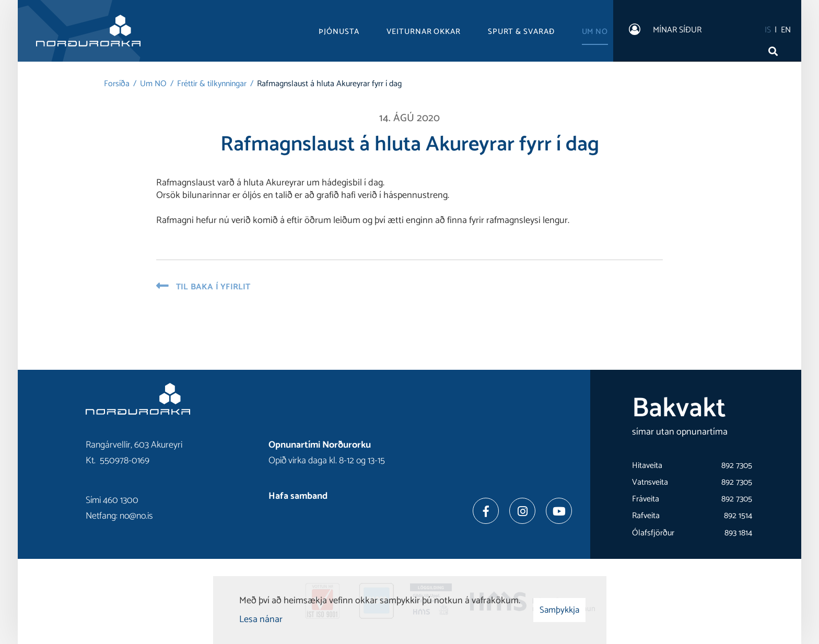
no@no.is (136, 516)
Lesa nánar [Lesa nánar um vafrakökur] (261, 619)
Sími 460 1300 (112, 500)
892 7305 (737, 466)
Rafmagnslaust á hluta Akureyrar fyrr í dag (329, 84)
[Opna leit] (775, 49)
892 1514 (738, 516)
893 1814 (738, 533)
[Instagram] (522, 511)
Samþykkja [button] (559, 610)
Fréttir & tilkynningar (212, 84)
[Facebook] (486, 511)
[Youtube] (559, 511)
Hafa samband (298, 496)
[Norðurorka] (88, 31)
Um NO (153, 84)
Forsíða (117, 84)
